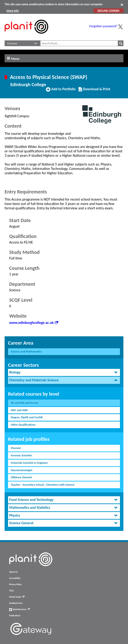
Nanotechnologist (22, 470)
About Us (13, 572)
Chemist (16, 448)
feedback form (16, 603)
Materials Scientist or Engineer (29, 463)
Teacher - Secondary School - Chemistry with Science (43, 485)
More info (13, 11)
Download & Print (94, 91)
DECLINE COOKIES (108, 11)
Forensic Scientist (21, 455)
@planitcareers (20, 609)
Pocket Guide (17, 597)
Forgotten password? (103, 26)
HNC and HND (19, 410)
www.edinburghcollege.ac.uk (34, 323)
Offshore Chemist (21, 477)
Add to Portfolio (61, 91)
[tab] (64, 372)
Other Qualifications (23, 425)
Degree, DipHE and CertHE (27, 417)
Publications (15, 616)
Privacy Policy (15, 584)
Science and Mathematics (26, 351)
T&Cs (11, 591)
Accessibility (15, 578)
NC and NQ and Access (24, 403)
